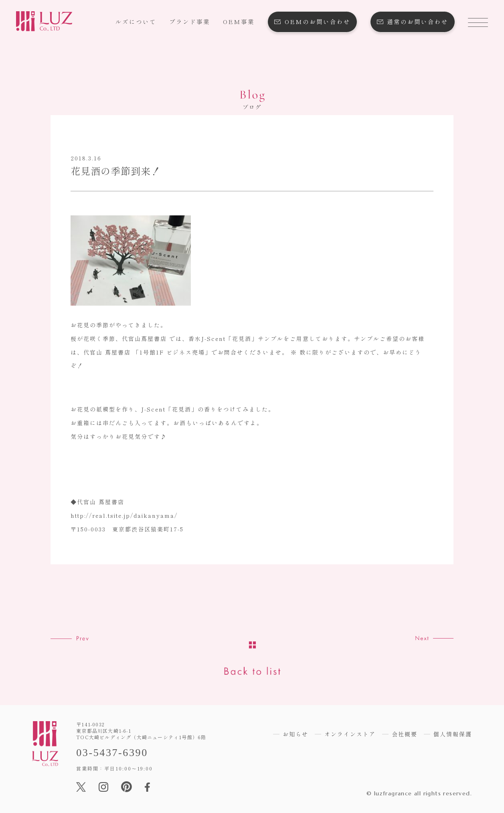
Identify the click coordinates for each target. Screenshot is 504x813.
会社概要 (405, 734)
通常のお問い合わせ (418, 21)
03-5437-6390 (112, 753)
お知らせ (296, 734)
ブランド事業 (190, 21)
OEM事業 (239, 21)
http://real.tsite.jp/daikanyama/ (124, 515)
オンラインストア (350, 734)
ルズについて (136, 21)
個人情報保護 (453, 734)
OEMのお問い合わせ (318, 21)
